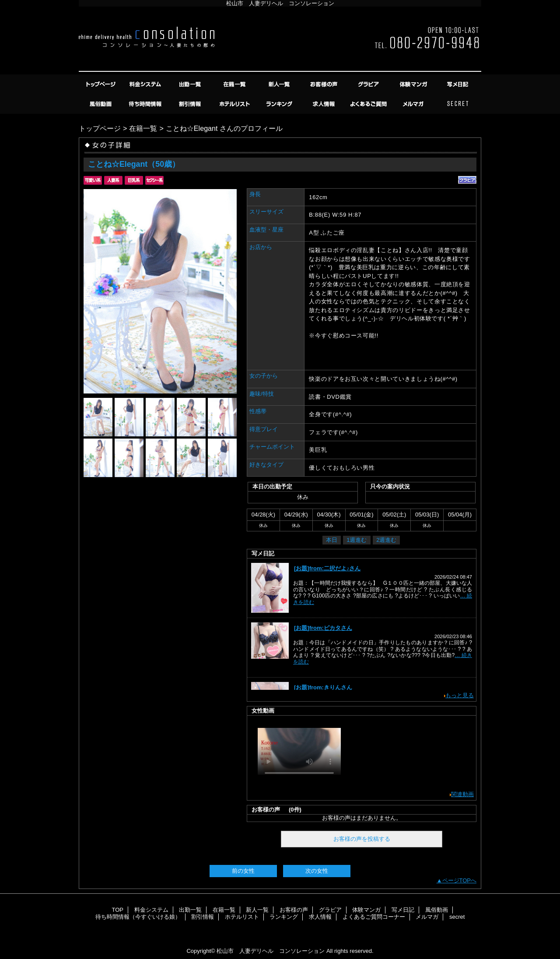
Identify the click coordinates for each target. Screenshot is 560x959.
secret (458, 104)
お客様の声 (325, 84)
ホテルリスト (235, 104)
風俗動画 (101, 104)
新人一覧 (280, 84)
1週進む (357, 540)
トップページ (100, 128)
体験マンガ (414, 84)
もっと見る (460, 695)
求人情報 (325, 104)
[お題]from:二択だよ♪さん (327, 568)
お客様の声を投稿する (362, 839)
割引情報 (191, 104)
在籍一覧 (235, 84)
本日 (332, 540)
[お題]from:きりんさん (323, 687)
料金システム (146, 84)
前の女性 (243, 871)
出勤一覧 (191, 84)
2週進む (386, 540)
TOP (101, 84)
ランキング (280, 104)
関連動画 (462, 794)
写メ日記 (458, 84)
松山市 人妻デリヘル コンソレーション (271, 951)
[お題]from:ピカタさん (323, 628)
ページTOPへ (460, 880)
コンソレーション (280, 40)
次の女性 (317, 871)
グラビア (369, 84)
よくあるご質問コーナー (369, 104)
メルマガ (414, 104)
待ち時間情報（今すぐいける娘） (146, 104)
